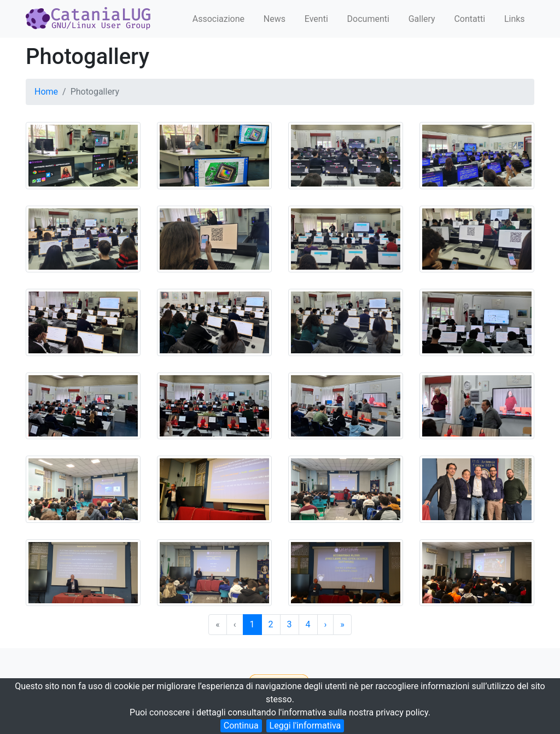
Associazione (218, 19)
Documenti (368, 19)
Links (515, 19)
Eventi (316, 19)
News (275, 19)
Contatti (469, 19)
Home (46, 92)
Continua (241, 726)
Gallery (422, 19)
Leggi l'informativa (305, 726)
